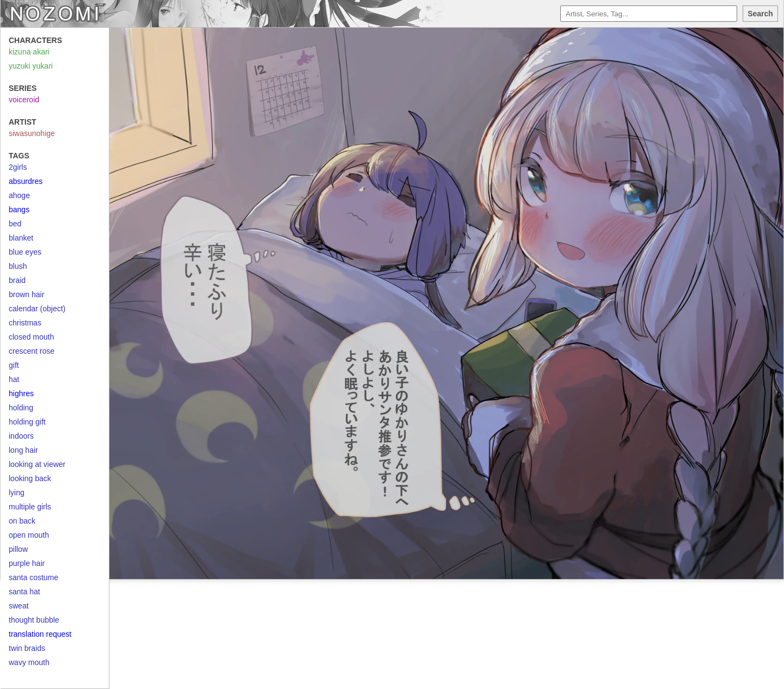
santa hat (24, 592)
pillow (18, 549)
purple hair (27, 563)
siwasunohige (32, 133)
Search (760, 14)
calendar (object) (37, 309)
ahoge (19, 195)
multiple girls (30, 507)
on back (22, 521)
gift (14, 365)
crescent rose (32, 351)
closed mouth (31, 337)
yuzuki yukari (31, 66)
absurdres (26, 181)
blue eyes (25, 252)
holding (21, 408)
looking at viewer (37, 464)
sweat (19, 606)
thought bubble (34, 620)
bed (15, 224)
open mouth (29, 535)
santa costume (33, 577)
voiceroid (24, 100)
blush (18, 266)
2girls (18, 167)
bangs (19, 210)
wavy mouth (29, 662)
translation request (40, 634)
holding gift (27, 422)
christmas (25, 323)
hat (14, 379)
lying (17, 493)
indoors (21, 436)
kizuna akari (29, 52)
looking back (30, 478)
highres (21, 393)
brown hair (26, 294)
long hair (23, 450)
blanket (21, 238)
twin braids (27, 648)
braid (17, 280)
